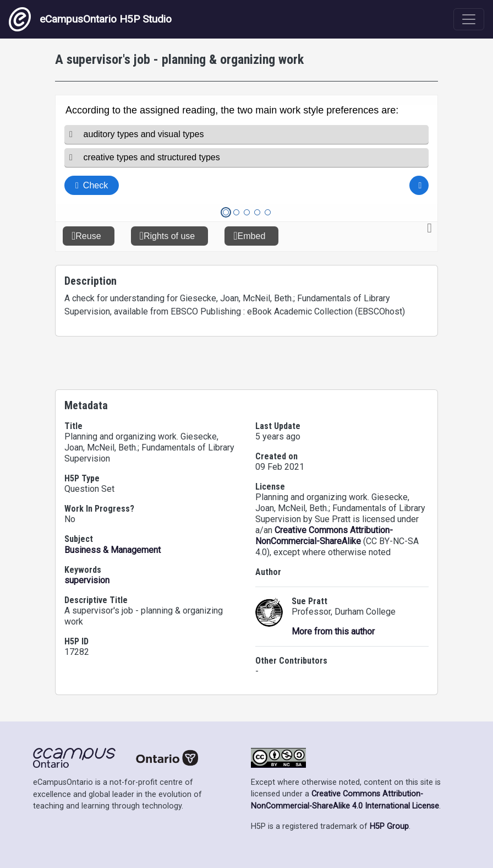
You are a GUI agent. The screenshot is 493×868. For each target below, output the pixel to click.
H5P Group (389, 826)
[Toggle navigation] (469, 19)
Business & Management (113, 550)
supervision (87, 580)
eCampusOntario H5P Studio (90, 19)
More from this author (333, 631)
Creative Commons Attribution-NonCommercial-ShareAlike (324, 536)
